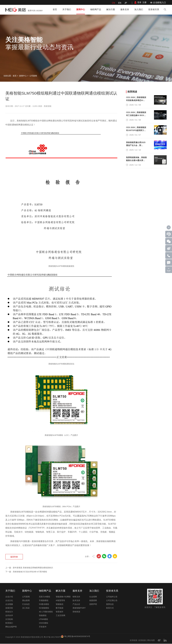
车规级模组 (44, 601)
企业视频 (9, 604)
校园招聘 (93, 601)
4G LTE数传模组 (46, 612)
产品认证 (76, 604)
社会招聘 (93, 597)
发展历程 (9, 608)
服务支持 (125, 9)
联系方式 (110, 608)
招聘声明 (93, 604)
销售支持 (76, 597)
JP (126, 3)
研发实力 (9, 612)
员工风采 (26, 608)
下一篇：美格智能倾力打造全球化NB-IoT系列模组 (26, 543)
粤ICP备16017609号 (52, 637)
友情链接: (134, 641)
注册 (144, 2)
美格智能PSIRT (79, 608)
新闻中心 (81, 9)
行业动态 (26, 604)
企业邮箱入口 (160, 2)
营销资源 (76, 612)
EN (120, 3)
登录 (139, 2)
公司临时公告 (112, 597)
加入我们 (139, 9)
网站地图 (151, 641)
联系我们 (9, 623)
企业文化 (9, 601)
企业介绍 (9, 597)
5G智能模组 (44, 608)
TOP (169, 271)
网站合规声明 (11, 627)
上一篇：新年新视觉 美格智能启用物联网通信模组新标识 (29, 539)
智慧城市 (60, 612)
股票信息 (110, 604)
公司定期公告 (112, 601)
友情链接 (142, 641)
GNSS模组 (44, 623)
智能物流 (60, 604)
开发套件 (43, 627)
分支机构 (9, 619)
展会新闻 (26, 601)
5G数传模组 (44, 604)
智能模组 (43, 616)
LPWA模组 (43, 619)
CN (113, 3)
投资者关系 (154, 9)
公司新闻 (33, 76)
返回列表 (15, 528)
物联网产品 (96, 9)
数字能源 (60, 608)
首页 (55, 9)
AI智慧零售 (60, 601)
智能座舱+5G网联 (63, 597)
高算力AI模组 (45, 597)
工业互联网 (60, 616)
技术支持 (76, 601)
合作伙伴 (9, 616)
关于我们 (67, 9)
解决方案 (111, 9)
